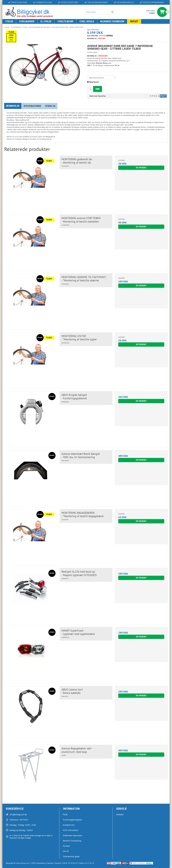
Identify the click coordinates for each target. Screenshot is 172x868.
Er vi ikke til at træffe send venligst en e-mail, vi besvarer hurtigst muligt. (31, 837)
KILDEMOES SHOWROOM (112, 21)
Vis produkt (141, 168)
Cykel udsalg (87, 21)
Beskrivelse (13, 106)
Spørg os (50, 106)
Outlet (134, 21)
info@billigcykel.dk (18, 815)
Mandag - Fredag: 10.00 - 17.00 (23, 825)
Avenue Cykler (37, 137)
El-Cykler (46, 21)
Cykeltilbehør (65, 21)
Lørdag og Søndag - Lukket (21, 830)
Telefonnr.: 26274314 (19, 820)
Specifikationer (32, 106)
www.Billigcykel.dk (45, 139)
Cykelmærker (27, 21)
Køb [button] (98, 89)
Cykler (9, 21)
